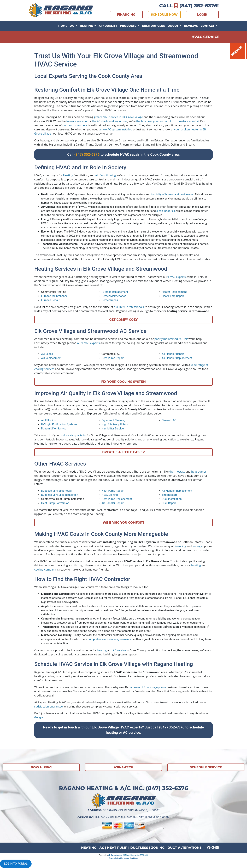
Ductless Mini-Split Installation (60, 495)
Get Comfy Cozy (123, 320)
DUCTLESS (139, 848)
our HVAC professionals (129, 307)
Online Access (115, 855)
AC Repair (47, 354)
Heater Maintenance (114, 296)
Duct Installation (172, 499)
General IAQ (169, 420)
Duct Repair (169, 503)
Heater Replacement (174, 292)
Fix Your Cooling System (123, 382)
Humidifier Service (113, 429)
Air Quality (108, 26)
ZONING (158, 848)
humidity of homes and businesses (172, 194)
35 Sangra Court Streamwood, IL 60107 (131, 810)
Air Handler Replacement (177, 358)
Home (63, 26)
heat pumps (199, 472)
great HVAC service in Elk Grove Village (118, 117)
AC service (119, 650)
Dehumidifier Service (54, 429)
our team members (75, 125)
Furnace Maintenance (54, 296)
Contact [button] (208, 26)
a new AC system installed (116, 129)
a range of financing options (148, 687)
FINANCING (126, 15)
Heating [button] (87, 26)
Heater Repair (110, 300)
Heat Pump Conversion (55, 503)
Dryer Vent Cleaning (114, 420)
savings (197, 546)
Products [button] (129, 26)
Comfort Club (154, 26)
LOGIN (202, 15)
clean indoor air (166, 211)
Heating (68, 175)
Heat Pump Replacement (117, 499)
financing (180, 546)
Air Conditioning (105, 175)
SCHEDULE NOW (164, 15)
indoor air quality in (73, 435)
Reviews (191, 26)
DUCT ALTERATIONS (184, 848)
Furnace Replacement (115, 292)
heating (196, 565)
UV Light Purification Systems (59, 424)
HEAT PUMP (117, 848)
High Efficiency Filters (115, 424)
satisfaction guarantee (48, 706)
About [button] (174, 26)
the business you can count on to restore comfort (168, 121)
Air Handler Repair (173, 354)
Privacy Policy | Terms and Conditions (123, 858)
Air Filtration (49, 420)
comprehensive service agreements (109, 639)
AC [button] (73, 26)
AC (102, 848)
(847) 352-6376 (198, 6)
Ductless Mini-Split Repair (57, 491)
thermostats (177, 472)
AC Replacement (51, 358)
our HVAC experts (89, 343)
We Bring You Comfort (123, 523)
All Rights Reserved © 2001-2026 (136, 855)
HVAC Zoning (110, 495)
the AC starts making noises (110, 121)
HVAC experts (177, 277)
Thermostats (170, 495)
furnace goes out (77, 121)
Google (39, 717)
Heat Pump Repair (173, 296)
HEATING (89, 848)
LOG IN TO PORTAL (16, 864)
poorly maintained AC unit (171, 339)
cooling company (45, 570)
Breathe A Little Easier (123, 452)
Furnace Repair (50, 300)
